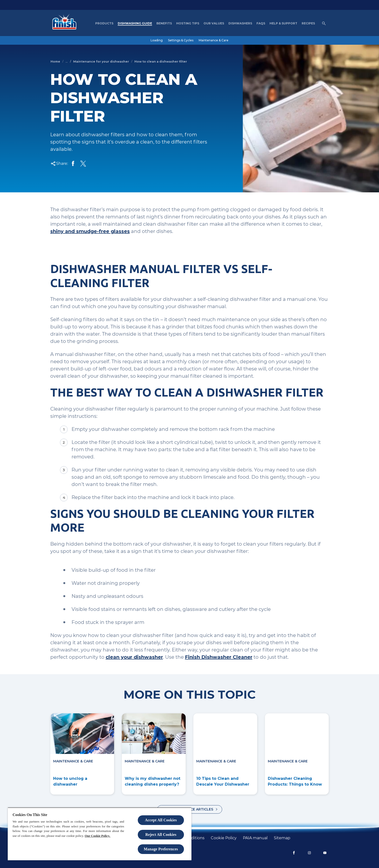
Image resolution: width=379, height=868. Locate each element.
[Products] (104, 23)
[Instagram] (309, 853)
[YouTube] (325, 853)
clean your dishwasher (134, 657)
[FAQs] (261, 23)
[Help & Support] (283, 23)
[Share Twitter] (83, 164)
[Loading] (157, 40)
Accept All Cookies (161, 820)
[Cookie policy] (224, 838)
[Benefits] (164, 23)
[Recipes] (308, 23)
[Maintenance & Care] (214, 40)
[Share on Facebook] (73, 164)
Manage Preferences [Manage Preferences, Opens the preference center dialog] (161, 849)
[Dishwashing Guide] (135, 23)
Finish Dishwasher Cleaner (219, 657)
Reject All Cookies (161, 835)
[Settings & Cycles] (181, 40)
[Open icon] (324, 23)
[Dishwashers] (240, 23)
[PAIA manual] (255, 838)
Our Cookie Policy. (97, 836)
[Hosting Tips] (188, 23)
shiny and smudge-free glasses (90, 231)
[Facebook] (294, 853)
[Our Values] (214, 23)
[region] (100, 834)
